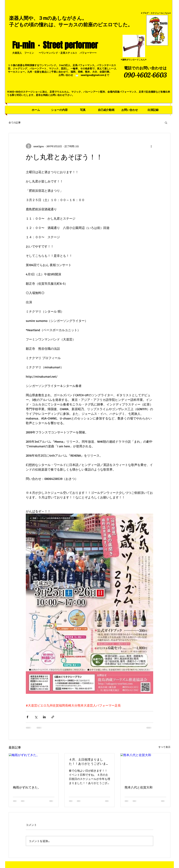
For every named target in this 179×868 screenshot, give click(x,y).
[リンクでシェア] (53, 717)
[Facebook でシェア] (27, 717)
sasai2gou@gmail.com (93, 75)
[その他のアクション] (151, 146)
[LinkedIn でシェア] (44, 717)
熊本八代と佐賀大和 (139, 787)
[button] (166, 123)
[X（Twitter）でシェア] (36, 717)
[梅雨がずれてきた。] (34, 767)
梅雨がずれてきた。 (27, 787)
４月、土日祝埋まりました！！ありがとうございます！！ (87, 762)
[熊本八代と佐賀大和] (145, 767)
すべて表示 (164, 747)
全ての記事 (15, 122)
